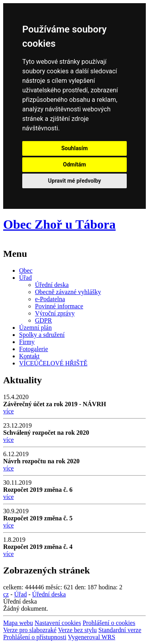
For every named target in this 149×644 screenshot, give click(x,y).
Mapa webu (18, 623)
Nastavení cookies (58, 623)
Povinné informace (59, 306)
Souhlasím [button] (74, 148)
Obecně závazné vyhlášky (68, 292)
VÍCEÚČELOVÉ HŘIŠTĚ (53, 363)
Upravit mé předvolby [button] (74, 181)
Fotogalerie (34, 349)
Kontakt (29, 356)
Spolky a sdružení (42, 335)
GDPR (44, 320)
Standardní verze (120, 630)
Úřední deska (52, 285)
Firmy (27, 342)
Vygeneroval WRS (92, 637)
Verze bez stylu (77, 630)
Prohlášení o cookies (109, 623)
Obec (26, 270)
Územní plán (35, 328)
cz (6, 594)
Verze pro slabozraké (30, 630)
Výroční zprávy (55, 313)
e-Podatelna (50, 299)
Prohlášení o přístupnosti (35, 637)
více (9, 411)
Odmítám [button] (75, 164)
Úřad (25, 278)
